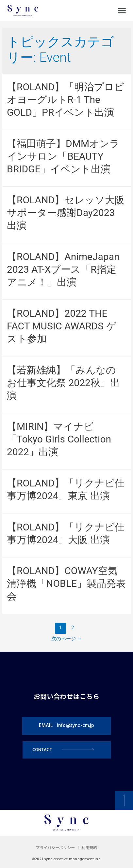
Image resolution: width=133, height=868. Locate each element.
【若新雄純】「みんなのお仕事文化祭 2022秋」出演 (63, 383)
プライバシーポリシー (56, 848)
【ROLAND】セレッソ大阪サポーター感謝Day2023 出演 (66, 213)
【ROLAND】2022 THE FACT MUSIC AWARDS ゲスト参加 (62, 326)
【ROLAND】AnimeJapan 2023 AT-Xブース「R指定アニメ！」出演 (63, 269)
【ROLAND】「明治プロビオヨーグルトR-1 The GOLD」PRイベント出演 (66, 100)
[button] (122, 11)
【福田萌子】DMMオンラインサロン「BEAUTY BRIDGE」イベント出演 (63, 156)
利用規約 (89, 848)
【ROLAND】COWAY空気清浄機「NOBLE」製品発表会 (66, 583)
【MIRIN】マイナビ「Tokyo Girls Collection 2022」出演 (59, 439)
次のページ (66, 639)
